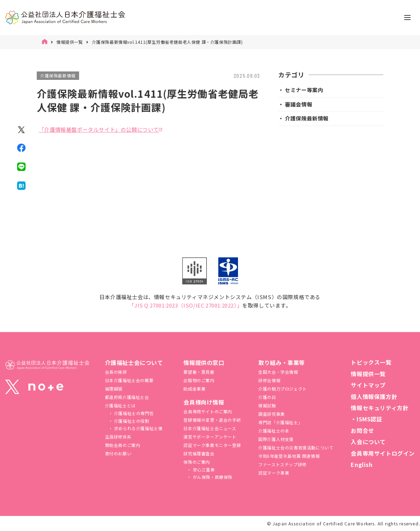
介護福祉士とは (120, 405)
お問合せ (362, 430)
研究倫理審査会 (199, 453)
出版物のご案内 (199, 380)
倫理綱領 (114, 389)
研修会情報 (269, 380)
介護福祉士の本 (274, 431)
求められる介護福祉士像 (138, 428)
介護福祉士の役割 (131, 421)
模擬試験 (267, 405)
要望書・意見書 (199, 372)
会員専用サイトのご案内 (208, 411)
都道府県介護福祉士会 (127, 397)
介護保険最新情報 (58, 75)
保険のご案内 (197, 462)
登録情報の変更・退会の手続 (212, 420)
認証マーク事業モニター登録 (212, 445)
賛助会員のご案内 (123, 445)
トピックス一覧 (371, 362)
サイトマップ (368, 385)
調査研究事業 (272, 414)
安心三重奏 (203, 470)
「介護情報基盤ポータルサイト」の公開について (99, 129)
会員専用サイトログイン (383, 453)
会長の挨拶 (116, 372)
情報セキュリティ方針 (380, 408)
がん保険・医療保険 (212, 477)
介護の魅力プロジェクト (283, 389)
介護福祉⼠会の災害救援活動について (296, 447)
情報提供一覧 (70, 42)
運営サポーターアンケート (210, 437)
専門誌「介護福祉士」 (280, 422)
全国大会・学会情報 (278, 372)
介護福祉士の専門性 (133, 413)
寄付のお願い (118, 453)
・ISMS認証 (366, 419)
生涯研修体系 (118, 437)
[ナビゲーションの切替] (407, 18)
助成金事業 (194, 389)
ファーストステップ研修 (282, 464)
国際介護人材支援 (276, 439)
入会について (368, 442)
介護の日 (267, 397)
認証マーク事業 (274, 473)
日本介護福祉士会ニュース (210, 428)
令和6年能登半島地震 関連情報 (289, 456)
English (362, 464)
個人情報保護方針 (374, 396)
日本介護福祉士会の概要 (129, 380)
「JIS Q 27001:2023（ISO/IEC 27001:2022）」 (185, 305)
